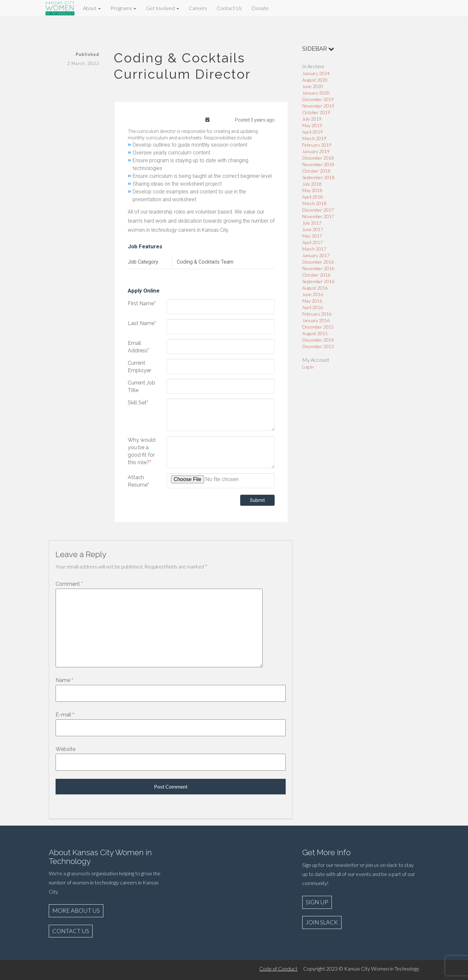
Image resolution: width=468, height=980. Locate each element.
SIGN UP (317, 902)
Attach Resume (138, 481)
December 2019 (318, 99)
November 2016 (318, 268)
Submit (257, 500)
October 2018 (316, 171)
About (92, 8)
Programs (123, 8)
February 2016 (317, 314)
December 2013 (318, 346)
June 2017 (313, 229)
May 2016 (312, 301)
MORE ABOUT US (76, 910)
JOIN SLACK (322, 922)
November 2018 (318, 164)
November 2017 (318, 216)
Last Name (142, 323)
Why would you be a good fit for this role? (142, 451)
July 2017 (312, 223)
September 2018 (318, 177)
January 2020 (316, 93)
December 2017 (318, 210)
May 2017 (312, 236)
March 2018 (314, 203)
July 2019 (312, 119)
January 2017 (316, 255)
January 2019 (316, 151)
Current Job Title (142, 386)
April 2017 (312, 242)
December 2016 (318, 262)
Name (63, 680)
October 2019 (316, 112)
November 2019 (318, 106)
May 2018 (312, 190)
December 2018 (318, 158)
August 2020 (315, 80)
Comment (69, 584)
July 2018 (312, 184)
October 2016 (316, 275)
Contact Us (229, 8)
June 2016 (313, 294)
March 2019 (314, 138)
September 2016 (318, 281)
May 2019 (312, 125)
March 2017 (314, 249)
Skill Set (138, 403)
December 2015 (318, 327)
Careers (198, 8)
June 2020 (313, 86)
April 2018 (312, 197)
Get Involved (162, 8)
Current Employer (139, 367)
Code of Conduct (278, 968)
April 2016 (312, 307)
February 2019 (317, 145)
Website (65, 749)
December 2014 (318, 340)
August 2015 (315, 333)
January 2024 (316, 73)
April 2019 (312, 132)
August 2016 (315, 288)
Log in (308, 367)
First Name (142, 303)
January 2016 (316, 320)
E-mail (63, 715)
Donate (260, 8)
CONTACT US (71, 931)
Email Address (138, 347)
